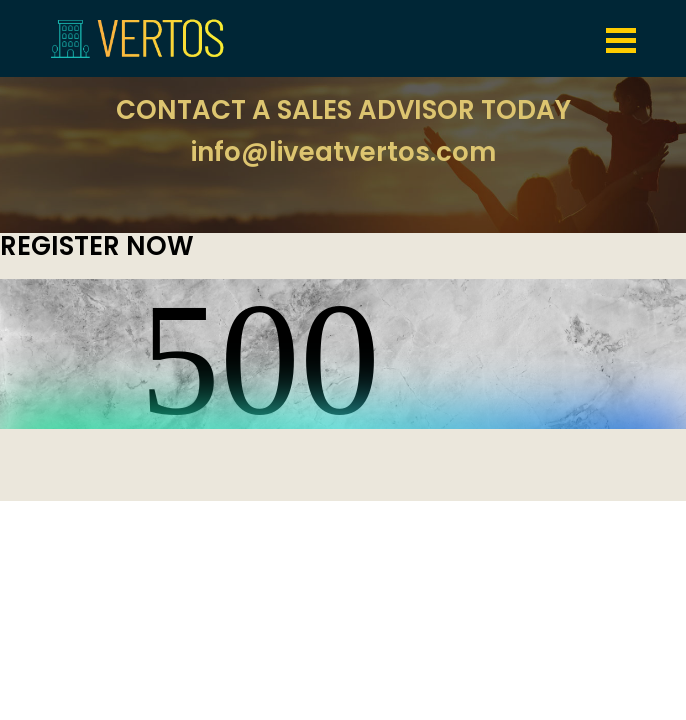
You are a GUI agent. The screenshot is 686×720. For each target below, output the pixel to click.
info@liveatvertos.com (343, 152)
